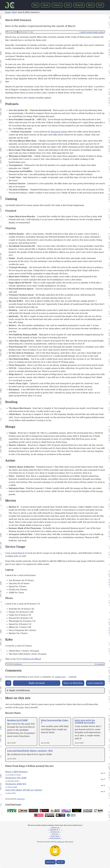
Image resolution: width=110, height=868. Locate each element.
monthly (83, 32)
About (45, 5)
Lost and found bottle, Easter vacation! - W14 (30, 751)
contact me (60, 677)
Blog (36, 5)
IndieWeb (53, 830)
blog (14, 12)
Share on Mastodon (73, 683)
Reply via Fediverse (19, 690)
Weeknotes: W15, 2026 (16, 778)
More (90, 5)
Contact (57, 5)
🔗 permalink (99, 664)
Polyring (55, 834)
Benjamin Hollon (59, 132)
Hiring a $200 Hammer (17, 772)
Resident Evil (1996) (17, 720)
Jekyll (71, 842)
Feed (100, 5)
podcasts (90, 32)
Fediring (54, 827)
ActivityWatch (17, 553)
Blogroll (79, 5)
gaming (96, 32)
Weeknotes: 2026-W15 (16, 784)
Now (68, 5)
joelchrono (18, 664)
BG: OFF (61, 862)
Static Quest (55, 836)
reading (101, 32)
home (8, 12)
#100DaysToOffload (31, 659)
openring (21, 799)
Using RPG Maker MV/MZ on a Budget (24, 790)
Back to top (50, 862)
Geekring (54, 832)
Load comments (95, 683)
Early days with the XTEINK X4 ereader (85, 722)
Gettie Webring (55, 838)
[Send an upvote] (8, 683)
